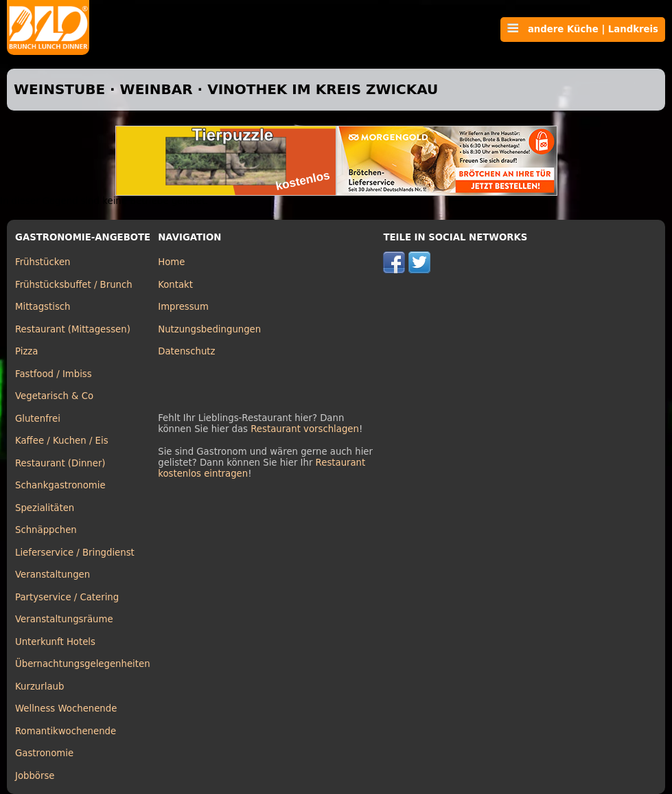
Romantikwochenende (66, 731)
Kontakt (175, 285)
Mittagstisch (43, 307)
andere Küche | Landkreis (583, 29)
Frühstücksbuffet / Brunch (74, 285)
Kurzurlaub (39, 687)
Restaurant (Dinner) (60, 463)
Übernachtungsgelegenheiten (83, 664)
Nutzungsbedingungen (209, 329)
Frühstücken (43, 262)
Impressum (183, 307)
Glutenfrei (38, 419)
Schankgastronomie (60, 485)
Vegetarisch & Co (54, 396)
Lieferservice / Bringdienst (75, 553)
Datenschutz (186, 351)
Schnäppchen (46, 530)
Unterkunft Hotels (55, 642)
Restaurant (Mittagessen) (73, 329)
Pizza (26, 351)
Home (171, 262)
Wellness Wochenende (66, 708)
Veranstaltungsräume (64, 619)
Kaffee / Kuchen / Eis (62, 441)
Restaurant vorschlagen (305, 429)
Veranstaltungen (53, 575)
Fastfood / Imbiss (54, 374)
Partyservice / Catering (67, 597)
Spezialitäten (45, 508)
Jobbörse (35, 776)
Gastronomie (44, 753)
